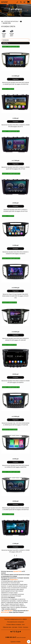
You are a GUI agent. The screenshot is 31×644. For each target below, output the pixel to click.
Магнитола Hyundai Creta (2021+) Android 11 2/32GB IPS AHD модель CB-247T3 (15, 126)
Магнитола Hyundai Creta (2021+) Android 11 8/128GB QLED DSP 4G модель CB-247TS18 (15, 210)
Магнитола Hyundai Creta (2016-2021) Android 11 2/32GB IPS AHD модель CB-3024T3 (15, 253)
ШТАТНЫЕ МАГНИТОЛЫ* (11, 21)
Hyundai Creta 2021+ (12, 35)
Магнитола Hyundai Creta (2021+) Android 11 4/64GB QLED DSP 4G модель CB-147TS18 (15, 168)
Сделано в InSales (15, 642)
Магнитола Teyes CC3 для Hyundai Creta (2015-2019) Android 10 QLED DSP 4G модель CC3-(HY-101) (16, 296)
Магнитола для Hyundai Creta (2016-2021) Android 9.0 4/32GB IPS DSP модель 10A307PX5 (15, 466)
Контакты (26, 627)
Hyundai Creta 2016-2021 (4, 35)
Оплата (20, 627)
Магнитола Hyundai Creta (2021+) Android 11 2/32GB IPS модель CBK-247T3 (15, 551)
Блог (23, 625)
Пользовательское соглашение (16, 622)
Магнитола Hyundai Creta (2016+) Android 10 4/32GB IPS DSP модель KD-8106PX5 (15, 382)
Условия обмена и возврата (14, 625)
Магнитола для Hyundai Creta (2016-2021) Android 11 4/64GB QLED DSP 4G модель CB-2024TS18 (15, 83)
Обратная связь (7, 627)
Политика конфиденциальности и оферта (15, 619)
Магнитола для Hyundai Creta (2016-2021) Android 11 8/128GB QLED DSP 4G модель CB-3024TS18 (15, 509)
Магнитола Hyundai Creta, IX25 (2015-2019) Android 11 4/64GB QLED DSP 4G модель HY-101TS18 (15, 424)
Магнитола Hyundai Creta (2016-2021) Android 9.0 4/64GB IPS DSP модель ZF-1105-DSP (15, 339)
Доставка (15, 627)
